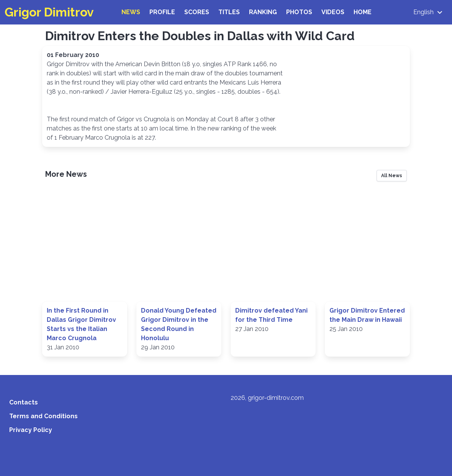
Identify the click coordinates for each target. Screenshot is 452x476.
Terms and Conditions (43, 416)
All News (392, 176)
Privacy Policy (31, 430)
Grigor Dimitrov (49, 12)
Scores (197, 12)
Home (363, 12)
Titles (229, 12)
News (131, 12)
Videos (333, 12)
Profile (162, 12)
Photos (299, 12)
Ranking (263, 12)
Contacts (24, 402)
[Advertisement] (226, 244)
